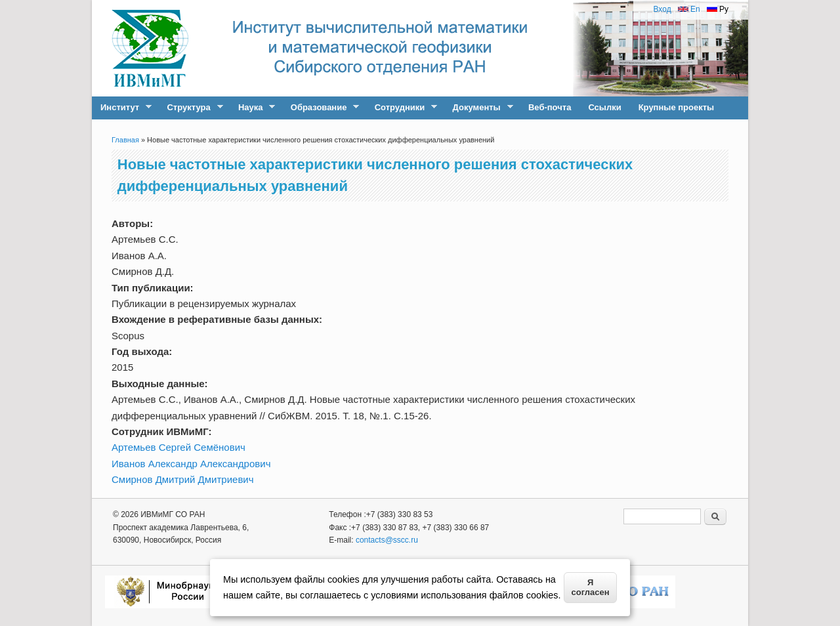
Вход (662, 9)
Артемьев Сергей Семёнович (178, 447)
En (689, 9)
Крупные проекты (677, 107)
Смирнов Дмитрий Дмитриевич (183, 479)
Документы (479, 108)
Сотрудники (402, 108)
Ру (718, 9)
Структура (190, 108)
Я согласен (591, 587)
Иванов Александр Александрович (191, 464)
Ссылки (604, 107)
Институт (122, 108)
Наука (252, 108)
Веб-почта (550, 107)
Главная (125, 140)
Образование (321, 108)
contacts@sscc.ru (387, 540)
